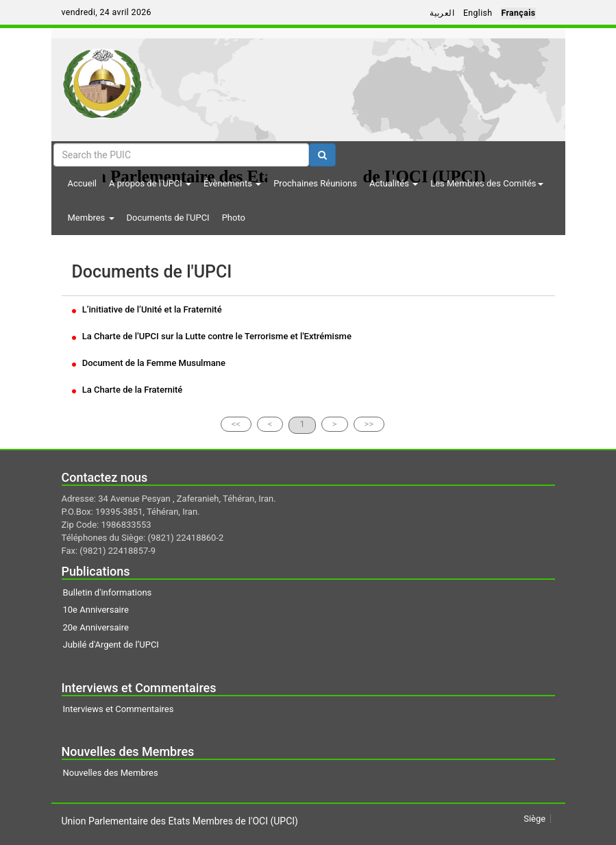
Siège (534, 819)
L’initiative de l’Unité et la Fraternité (147, 309)
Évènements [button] (232, 183)
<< (236, 424)
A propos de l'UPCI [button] (150, 183)
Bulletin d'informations (108, 592)
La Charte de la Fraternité (127, 390)
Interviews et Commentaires (119, 709)
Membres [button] (91, 218)
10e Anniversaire (96, 610)
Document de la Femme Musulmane (149, 363)
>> (369, 424)
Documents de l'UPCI (168, 218)
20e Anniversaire (96, 627)
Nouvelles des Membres (111, 773)
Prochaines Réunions (315, 183)
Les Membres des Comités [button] (486, 183)
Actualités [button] (394, 183)
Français (518, 13)
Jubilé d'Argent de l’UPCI (111, 645)
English (478, 13)
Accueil (82, 183)
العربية (442, 13)
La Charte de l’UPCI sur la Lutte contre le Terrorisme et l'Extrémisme (212, 336)
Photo (234, 218)
